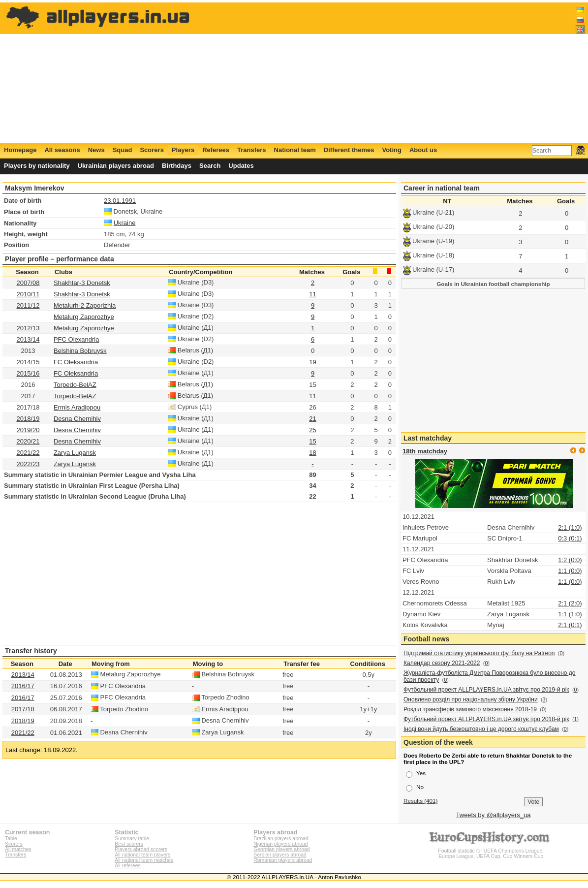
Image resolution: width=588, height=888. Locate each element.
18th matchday (425, 451)
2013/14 (28, 339)
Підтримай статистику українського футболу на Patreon (479, 653)
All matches (18, 849)
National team (295, 150)
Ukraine (125, 223)
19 (312, 362)
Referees (216, 150)
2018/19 (28, 419)
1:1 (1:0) (570, 614)
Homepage (20, 150)
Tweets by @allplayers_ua (494, 815)
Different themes (349, 150)
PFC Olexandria (76, 339)
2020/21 (28, 441)
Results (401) (421, 801)
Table (11, 839)
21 (312, 419)
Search (210, 166)
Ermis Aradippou (77, 407)
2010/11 (28, 294)
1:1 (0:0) (570, 571)
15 (312, 441)
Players (183, 150)
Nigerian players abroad (280, 844)
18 (312, 453)
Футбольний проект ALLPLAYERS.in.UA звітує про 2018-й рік (486, 719)
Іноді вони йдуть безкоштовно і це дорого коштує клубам (481, 729)
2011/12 (28, 305)
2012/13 (28, 328)
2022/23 (28, 464)
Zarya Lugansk (75, 453)
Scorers (152, 150)
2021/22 (28, 453)
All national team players (142, 855)
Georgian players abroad (281, 849)
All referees (128, 866)
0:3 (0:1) (570, 538)
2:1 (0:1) (570, 625)
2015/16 (28, 373)
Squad (123, 150)
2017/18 (23, 709)
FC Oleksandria (76, 362)
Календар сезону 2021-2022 (442, 663)
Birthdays (177, 166)
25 (312, 430)
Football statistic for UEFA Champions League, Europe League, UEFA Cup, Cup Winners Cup (491, 851)
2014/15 (28, 362)
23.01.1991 (120, 201)
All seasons (62, 150)
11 (312, 294)
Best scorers (129, 844)
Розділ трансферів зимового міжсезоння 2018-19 (470, 709)
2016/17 (23, 686)
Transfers (252, 150)
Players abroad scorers (141, 849)
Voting (391, 150)
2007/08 (28, 283)
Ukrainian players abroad (116, 166)
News (96, 150)
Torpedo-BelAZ (75, 385)
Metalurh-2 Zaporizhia (85, 305)
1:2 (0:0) (570, 560)
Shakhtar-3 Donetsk (82, 283)
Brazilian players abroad (281, 839)
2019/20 (28, 430)
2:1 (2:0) (570, 603)
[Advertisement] (406, 72)
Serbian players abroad (280, 855)
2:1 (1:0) (570, 527)
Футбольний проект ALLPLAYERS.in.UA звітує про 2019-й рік (486, 690)
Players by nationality (37, 166)
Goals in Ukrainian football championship (493, 284)
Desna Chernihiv (77, 419)
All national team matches (144, 860)
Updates (241, 166)
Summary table (132, 839)
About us (423, 150)
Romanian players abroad (283, 860)
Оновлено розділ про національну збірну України (471, 699)
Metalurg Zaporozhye (84, 317)
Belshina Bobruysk (80, 351)
